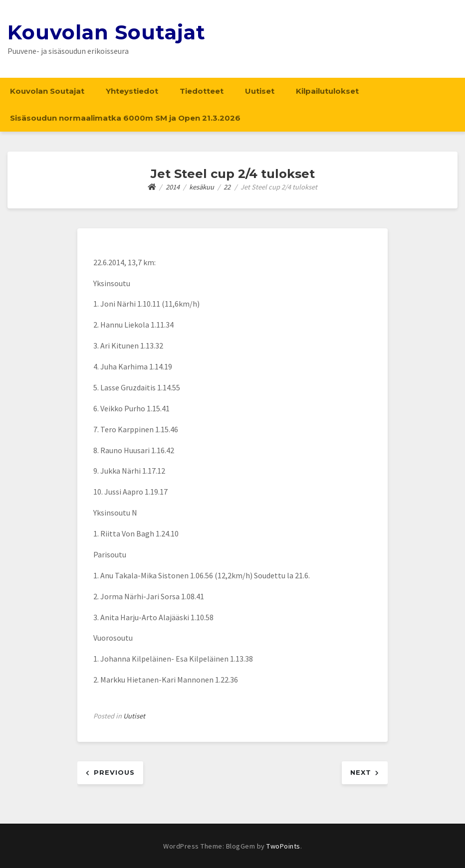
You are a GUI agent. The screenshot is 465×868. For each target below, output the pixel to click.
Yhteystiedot (132, 91)
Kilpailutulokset (327, 91)
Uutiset (260, 91)
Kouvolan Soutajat (107, 32)
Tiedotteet (202, 91)
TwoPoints (283, 846)
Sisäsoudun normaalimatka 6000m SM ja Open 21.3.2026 (125, 118)
